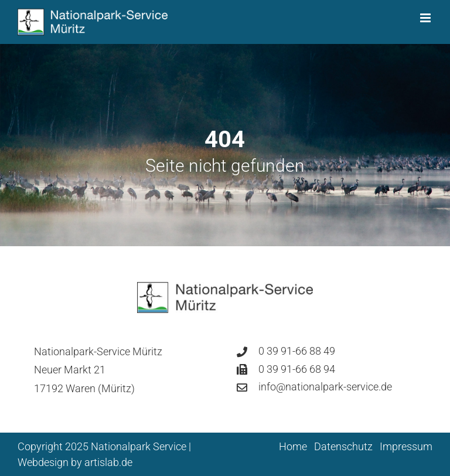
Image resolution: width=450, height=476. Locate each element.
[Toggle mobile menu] (426, 18)
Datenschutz (343, 446)
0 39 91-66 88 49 (297, 351)
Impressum (406, 446)
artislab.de (108, 462)
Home (293, 446)
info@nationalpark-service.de (325, 387)
